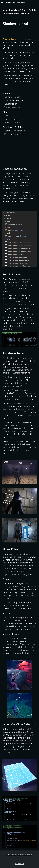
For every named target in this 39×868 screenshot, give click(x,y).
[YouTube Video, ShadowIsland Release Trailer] (20, 152)
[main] (20, 12)
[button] (2, 3)
